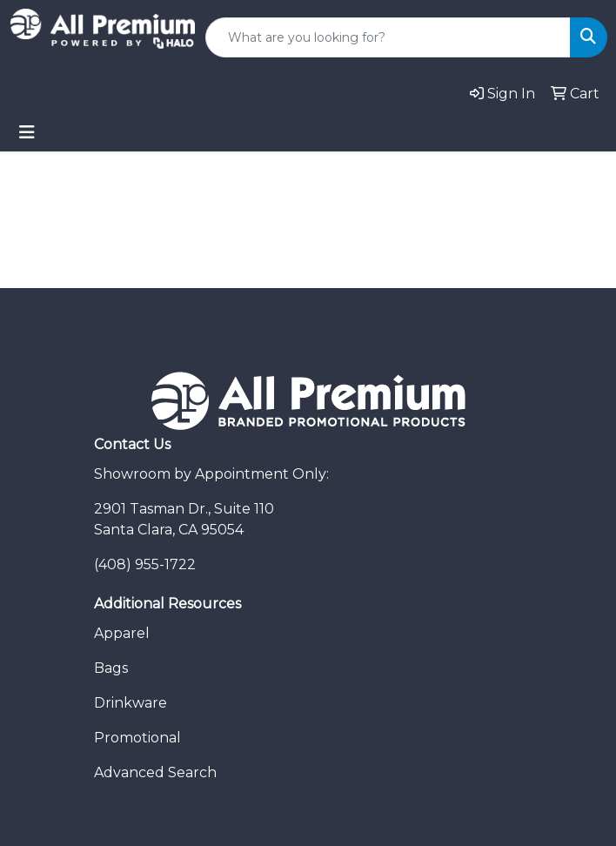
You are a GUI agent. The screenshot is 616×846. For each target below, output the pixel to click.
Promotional (137, 738)
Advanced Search (155, 772)
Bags (111, 668)
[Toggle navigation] (27, 132)
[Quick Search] (388, 37)
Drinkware (131, 703)
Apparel (122, 633)
